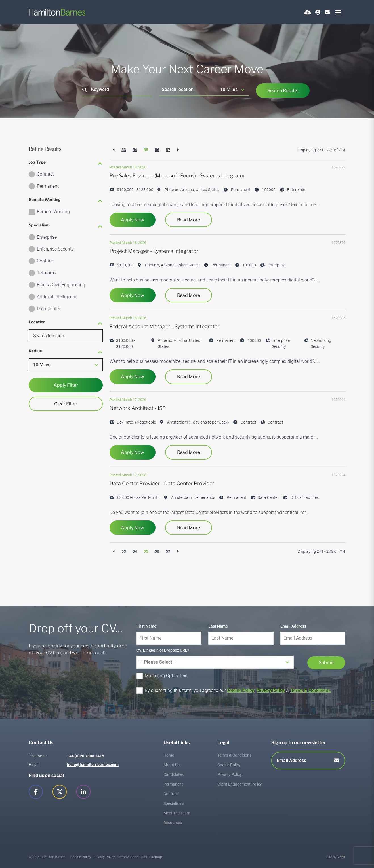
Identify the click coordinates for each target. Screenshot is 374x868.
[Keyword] (117, 90)
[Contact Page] (327, 12)
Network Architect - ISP (138, 408)
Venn (341, 857)
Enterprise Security (55, 249)
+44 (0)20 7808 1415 (86, 756)
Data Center (49, 309)
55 (146, 150)
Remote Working (53, 212)
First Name (146, 626)
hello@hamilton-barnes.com (93, 765)
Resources (173, 823)
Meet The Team (177, 813)
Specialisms (174, 803)
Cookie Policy (241, 690)
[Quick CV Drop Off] (308, 12)
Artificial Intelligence (57, 297)
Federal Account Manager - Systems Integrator (165, 326)
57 (168, 150)
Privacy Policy (271, 690)
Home (169, 755)
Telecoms (47, 273)
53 (124, 150)
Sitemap (156, 857)
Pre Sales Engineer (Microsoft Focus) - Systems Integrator (177, 176)
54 (135, 150)
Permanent (48, 186)
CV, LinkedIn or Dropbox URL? (163, 650)
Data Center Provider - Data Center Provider (162, 483)
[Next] (178, 150)
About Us (172, 765)
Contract (45, 174)
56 (157, 150)
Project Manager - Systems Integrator (154, 251)
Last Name (218, 626)
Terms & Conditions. (311, 690)
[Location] (188, 89)
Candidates (174, 774)
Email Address (293, 626)
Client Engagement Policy (240, 784)
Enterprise (47, 237)
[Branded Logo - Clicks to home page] (57, 12)
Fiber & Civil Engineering (61, 285)
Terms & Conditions (234, 755)
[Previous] (114, 150)
